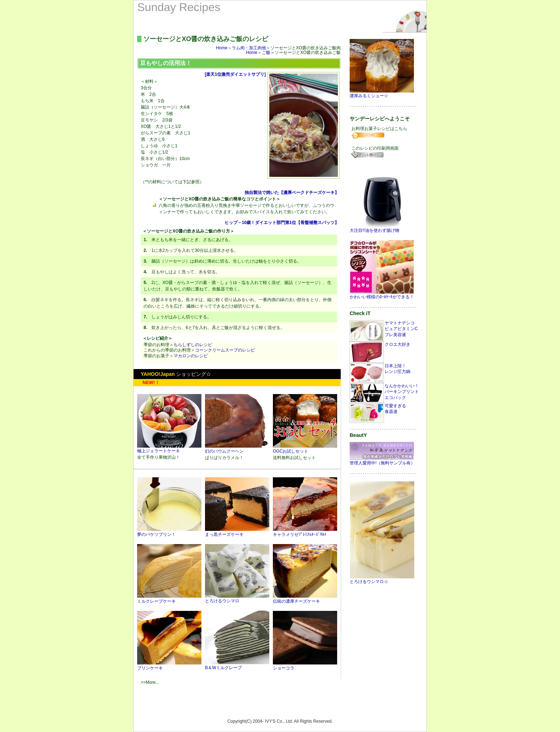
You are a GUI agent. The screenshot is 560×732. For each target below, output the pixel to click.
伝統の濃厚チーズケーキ (305, 599)
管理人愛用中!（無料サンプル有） (382, 461)
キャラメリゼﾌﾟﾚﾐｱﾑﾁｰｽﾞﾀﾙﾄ (305, 532)
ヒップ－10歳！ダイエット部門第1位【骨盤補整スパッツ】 (282, 223)
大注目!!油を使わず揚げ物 (382, 228)
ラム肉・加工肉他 (249, 48)
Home (222, 48)
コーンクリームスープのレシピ (225, 350)
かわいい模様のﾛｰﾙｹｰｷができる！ (382, 295)
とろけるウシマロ (237, 599)
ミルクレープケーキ (169, 599)
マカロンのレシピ (191, 356)
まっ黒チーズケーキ (237, 532)
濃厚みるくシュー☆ (382, 93)
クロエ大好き (397, 344)
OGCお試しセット (305, 449)
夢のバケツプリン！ (169, 532)
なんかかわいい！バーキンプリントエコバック (402, 392)
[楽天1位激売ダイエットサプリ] (235, 74)
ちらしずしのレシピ (193, 345)
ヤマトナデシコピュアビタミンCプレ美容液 (401, 329)
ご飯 (266, 53)
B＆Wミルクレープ (237, 665)
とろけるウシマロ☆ (382, 579)
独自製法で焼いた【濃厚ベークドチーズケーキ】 (292, 193)
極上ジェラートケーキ (169, 449)
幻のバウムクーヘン (237, 449)
